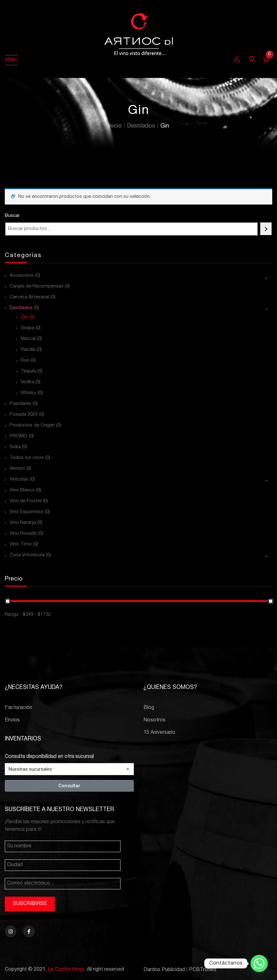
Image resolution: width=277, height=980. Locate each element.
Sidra (15, 447)
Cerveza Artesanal (29, 297)
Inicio (115, 126)
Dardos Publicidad (164, 970)
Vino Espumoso (26, 512)
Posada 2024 (24, 415)
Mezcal (28, 339)
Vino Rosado (23, 534)
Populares (20, 404)
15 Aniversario (159, 733)
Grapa (27, 328)
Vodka (27, 382)
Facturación (18, 708)
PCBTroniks (203, 970)
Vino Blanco (22, 490)
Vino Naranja (23, 523)
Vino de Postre (26, 501)
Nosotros (154, 720)
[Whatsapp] (259, 963)
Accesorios (22, 276)
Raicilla (28, 350)
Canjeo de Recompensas (36, 286)
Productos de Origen (32, 425)
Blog (149, 708)
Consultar (69, 786)
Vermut (17, 469)
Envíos (12, 720)
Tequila (28, 371)
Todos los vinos (27, 458)
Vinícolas (19, 480)
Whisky (29, 393)
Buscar (12, 216)
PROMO (18, 436)
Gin (24, 317)
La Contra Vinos (66, 970)
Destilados (141, 126)
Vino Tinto (21, 544)
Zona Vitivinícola (27, 555)
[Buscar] (266, 229)
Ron (25, 361)
